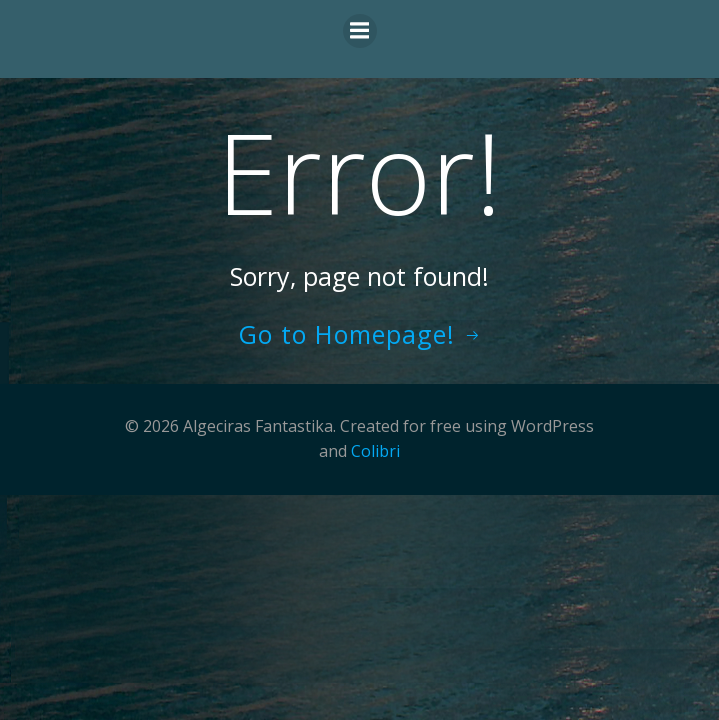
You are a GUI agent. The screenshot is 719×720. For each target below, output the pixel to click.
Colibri (375, 451)
